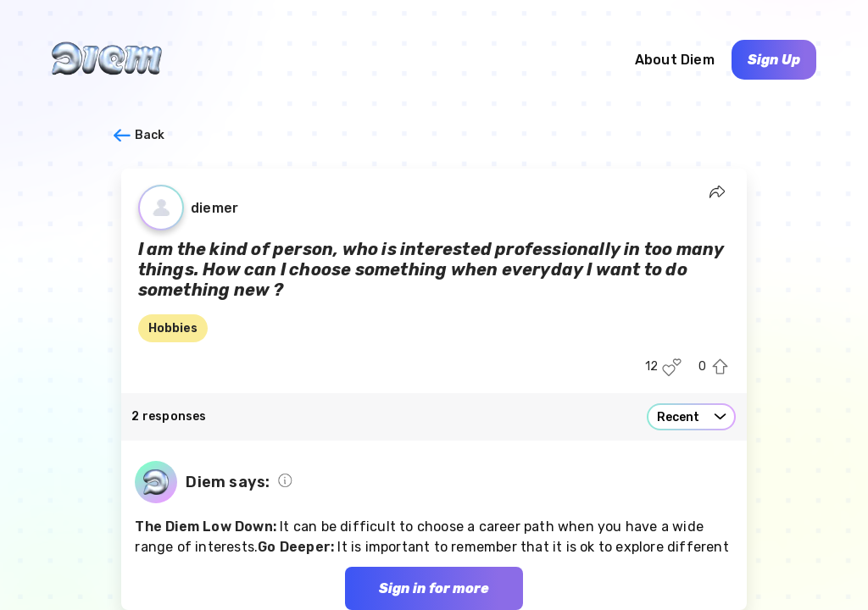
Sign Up (774, 60)
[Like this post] (672, 367)
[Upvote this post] (720, 367)
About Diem (675, 60)
